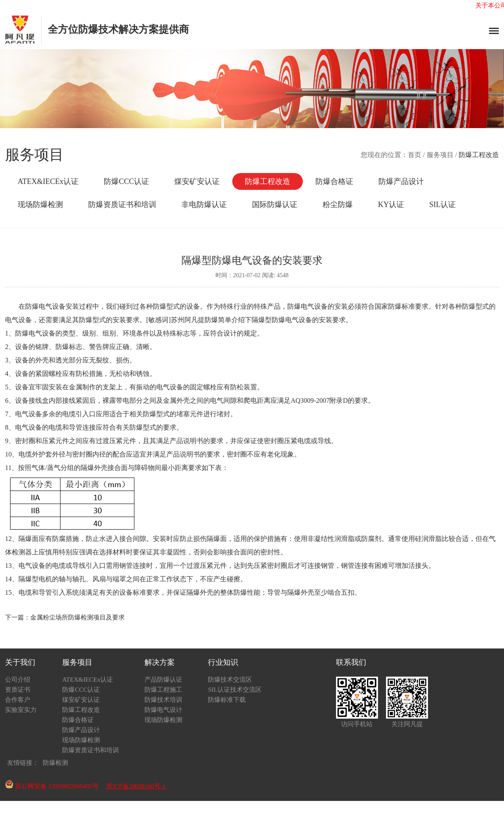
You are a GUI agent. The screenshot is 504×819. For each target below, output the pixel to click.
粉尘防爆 (338, 205)
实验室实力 (21, 710)
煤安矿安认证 (197, 181)
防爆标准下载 (227, 700)
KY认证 (391, 205)
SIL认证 (442, 205)
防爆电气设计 (163, 710)
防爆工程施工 (163, 690)
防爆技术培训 (163, 700)
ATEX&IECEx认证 (48, 181)
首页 (415, 155)
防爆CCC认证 (126, 181)
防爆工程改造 (268, 181)
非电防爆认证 (204, 205)
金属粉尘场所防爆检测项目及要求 (77, 617)
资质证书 (18, 690)
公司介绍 (18, 680)
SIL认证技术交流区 (235, 690)
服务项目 (440, 155)
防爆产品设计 (401, 181)
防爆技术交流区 (230, 680)
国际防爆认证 (275, 205)
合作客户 (18, 700)
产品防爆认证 (163, 680)
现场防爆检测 (40, 205)
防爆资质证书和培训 (122, 205)
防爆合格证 (334, 181)
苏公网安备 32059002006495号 (52, 786)
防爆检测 (55, 763)
